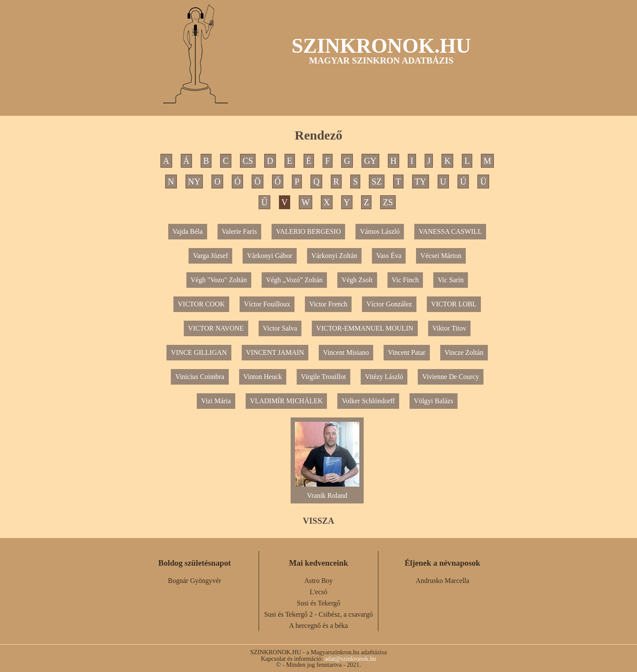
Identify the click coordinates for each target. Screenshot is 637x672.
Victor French (328, 304)
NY (194, 182)
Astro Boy (318, 581)
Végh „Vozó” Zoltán (294, 280)
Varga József (210, 256)
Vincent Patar (407, 352)
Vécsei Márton (441, 256)
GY (370, 161)
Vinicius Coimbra (200, 377)
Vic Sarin (451, 280)
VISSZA (318, 521)
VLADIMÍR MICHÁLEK (286, 401)
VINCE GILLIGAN (199, 352)
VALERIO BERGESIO (308, 231)
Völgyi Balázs (434, 401)
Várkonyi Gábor (269, 256)
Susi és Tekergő (318, 603)
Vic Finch (405, 280)
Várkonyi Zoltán (334, 256)
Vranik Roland (327, 492)
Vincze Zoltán (464, 352)
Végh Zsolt (357, 280)
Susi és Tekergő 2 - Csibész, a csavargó (318, 614)
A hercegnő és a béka (319, 626)
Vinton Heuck (263, 377)
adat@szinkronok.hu (351, 659)
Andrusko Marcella (442, 581)
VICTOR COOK (201, 304)
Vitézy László (384, 377)
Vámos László (380, 231)
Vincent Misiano (346, 352)
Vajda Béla (188, 231)
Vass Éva (389, 256)
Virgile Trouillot (323, 377)
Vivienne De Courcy (450, 377)
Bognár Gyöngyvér (194, 581)
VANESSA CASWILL (450, 231)
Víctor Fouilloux (267, 304)
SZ (376, 182)
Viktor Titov (450, 328)
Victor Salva (280, 328)
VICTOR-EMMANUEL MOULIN (365, 328)
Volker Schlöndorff (368, 401)
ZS (388, 202)
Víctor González (389, 304)
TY (421, 182)
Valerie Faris (239, 231)
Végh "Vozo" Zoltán (219, 280)
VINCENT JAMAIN (275, 352)
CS (248, 161)
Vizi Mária (216, 401)
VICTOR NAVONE (216, 328)
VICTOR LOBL (454, 304)
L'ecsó (318, 592)
